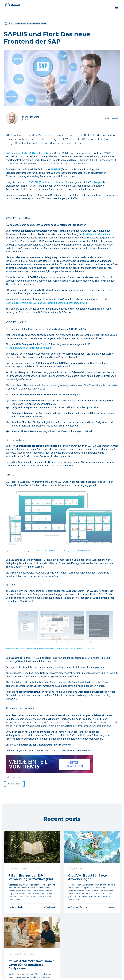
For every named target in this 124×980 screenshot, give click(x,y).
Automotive (14, 869)
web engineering (13, 777)
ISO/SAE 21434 (27, 869)
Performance (79, 869)
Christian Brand (32, 117)
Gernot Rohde (17, 907)
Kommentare (14, 784)
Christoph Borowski (79, 907)
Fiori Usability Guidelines (96, 234)
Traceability (29, 954)
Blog (11, 23)
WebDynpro (96, 182)
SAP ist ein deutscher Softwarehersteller (28, 153)
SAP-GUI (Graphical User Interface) (48, 182)
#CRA (37, 869)
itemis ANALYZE (16, 954)
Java (70, 869)
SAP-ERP (56, 169)
